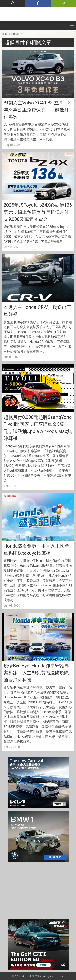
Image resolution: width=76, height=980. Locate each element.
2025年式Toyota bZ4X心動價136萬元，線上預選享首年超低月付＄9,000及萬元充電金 (38, 212)
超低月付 (17, 34)
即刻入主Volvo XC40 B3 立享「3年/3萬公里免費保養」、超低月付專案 (37, 110)
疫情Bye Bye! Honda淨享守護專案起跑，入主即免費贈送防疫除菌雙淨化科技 (36, 673)
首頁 (5, 34)
